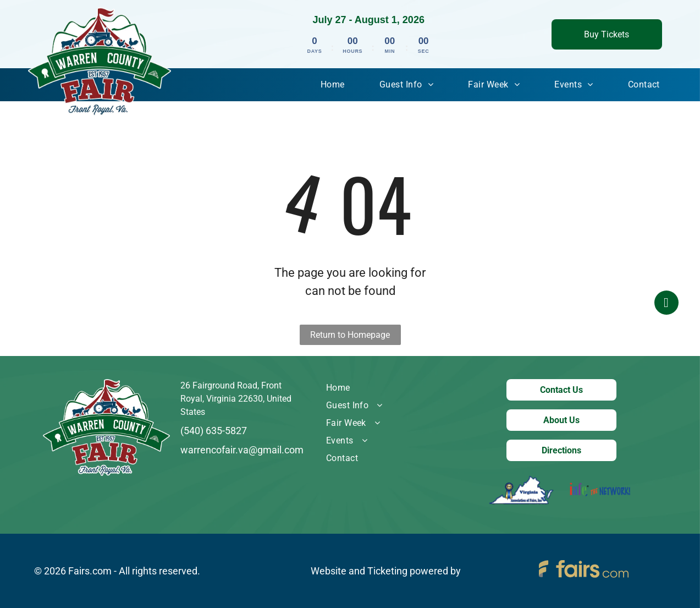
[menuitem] (333, 85)
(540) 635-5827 (214, 431)
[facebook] (666, 304)
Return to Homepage (350, 335)
